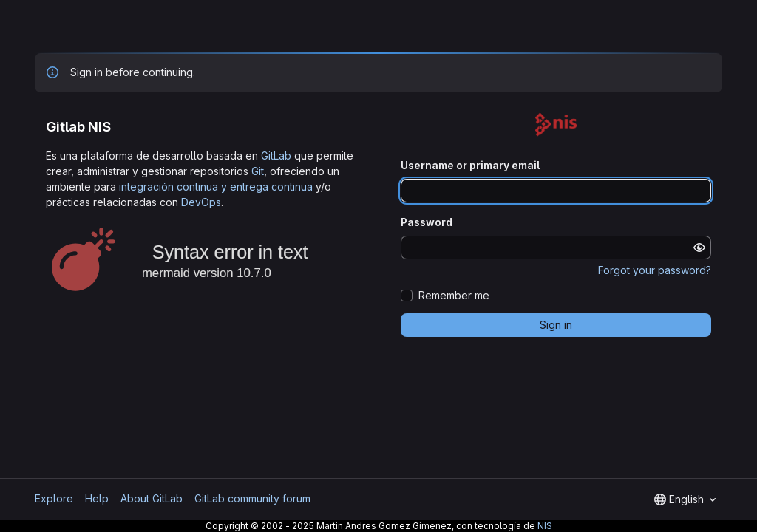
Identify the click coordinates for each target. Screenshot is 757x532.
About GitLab (152, 498)
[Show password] (699, 248)
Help (97, 498)
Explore (54, 498)
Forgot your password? (655, 270)
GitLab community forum (252, 498)
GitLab (276, 156)
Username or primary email (470, 165)
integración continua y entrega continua (216, 187)
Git (258, 171)
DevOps (201, 202)
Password (427, 222)
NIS (545, 526)
